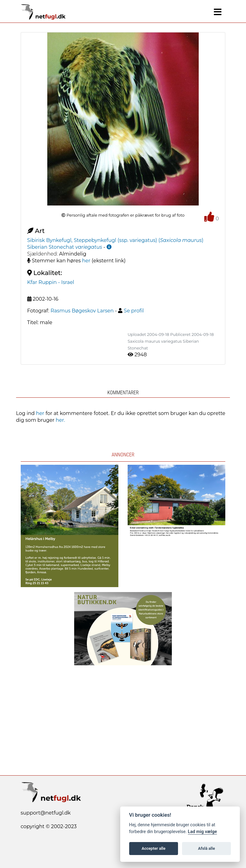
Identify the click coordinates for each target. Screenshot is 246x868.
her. (60, 420)
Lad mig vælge (202, 832)
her (86, 261)
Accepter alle (153, 848)
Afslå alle (207, 848)
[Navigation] (218, 12)
